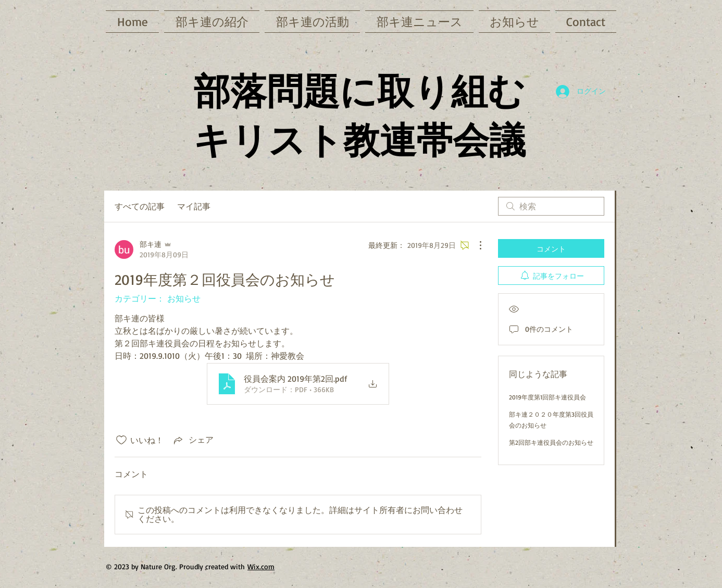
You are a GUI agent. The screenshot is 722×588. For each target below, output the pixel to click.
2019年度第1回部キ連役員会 (547, 397)
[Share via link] (193, 440)
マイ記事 (194, 206)
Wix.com (261, 566)
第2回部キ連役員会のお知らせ (551, 442)
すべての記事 (140, 206)
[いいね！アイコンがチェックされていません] (121, 440)
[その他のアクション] (475, 245)
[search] (551, 206)
